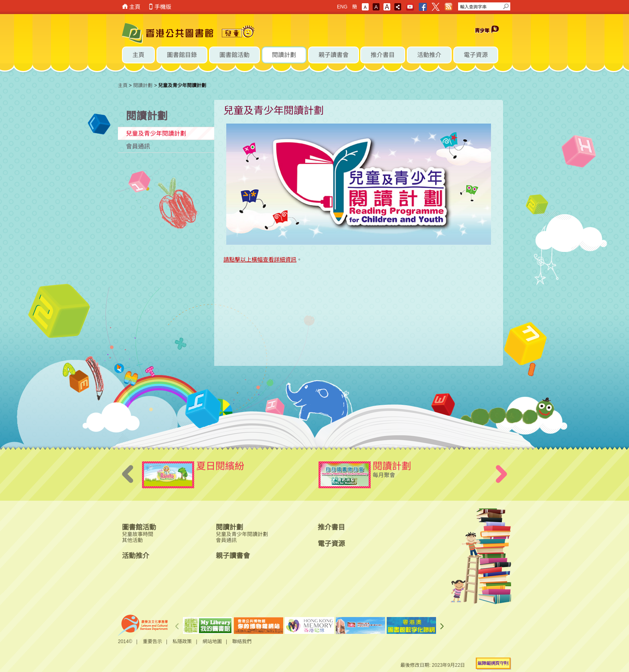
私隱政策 (182, 642)
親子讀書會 (233, 556)
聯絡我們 (242, 642)
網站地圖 (212, 642)
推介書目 (331, 527)
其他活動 (132, 540)
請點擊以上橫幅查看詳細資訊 (260, 260)
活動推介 (136, 556)
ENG (342, 7)
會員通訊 (138, 146)
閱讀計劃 (143, 85)
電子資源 (331, 544)
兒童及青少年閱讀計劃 (156, 133)
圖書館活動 (139, 527)
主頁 (135, 7)
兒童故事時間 (138, 534)
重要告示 (152, 642)
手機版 (163, 7)
